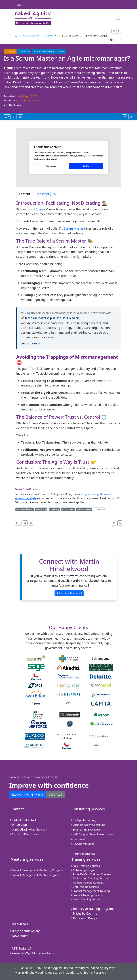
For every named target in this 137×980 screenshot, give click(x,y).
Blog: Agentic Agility (24, 931)
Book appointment (28, 795)
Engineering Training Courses (90, 878)
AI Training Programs (84, 870)
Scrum (61, 52)
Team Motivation (25, 509)
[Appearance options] (120, 31)
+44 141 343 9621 (23, 820)
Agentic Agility (31, 36)
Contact (55, 795)
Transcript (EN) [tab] (46, 194)
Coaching (54, 509)
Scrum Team (68, 509)
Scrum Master (74, 228)
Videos (49, 36)
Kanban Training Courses (87, 883)
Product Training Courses (87, 895)
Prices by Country (84, 913)
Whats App (18, 825)
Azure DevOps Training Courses (91, 874)
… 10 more (99, 509)
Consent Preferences (25, 834)
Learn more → (31, 343)
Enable (86, 166)
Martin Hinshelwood (27, 100)
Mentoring (41, 509)
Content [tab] (25, 194)
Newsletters (19, 936)
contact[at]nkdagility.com (28, 829)
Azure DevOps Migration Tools (32, 953)
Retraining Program (85, 918)
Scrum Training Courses (86, 899)
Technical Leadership (44, 52)
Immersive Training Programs (92, 909)
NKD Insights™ (21, 948)
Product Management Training (90, 891)
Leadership (24, 52)
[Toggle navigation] (19, 4)
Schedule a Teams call (69, 593)
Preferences (51, 166)
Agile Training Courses (85, 866)
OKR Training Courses (85, 887)
